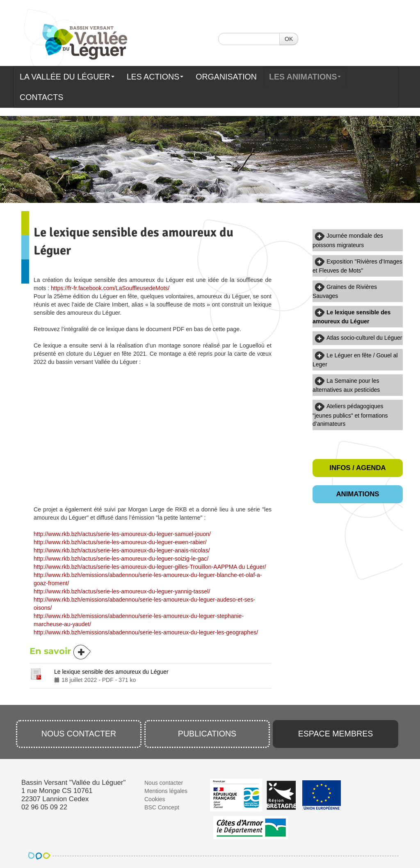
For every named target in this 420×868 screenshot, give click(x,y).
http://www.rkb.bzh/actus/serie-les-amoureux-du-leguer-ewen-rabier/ (120, 542)
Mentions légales (166, 791)
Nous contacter (79, 734)
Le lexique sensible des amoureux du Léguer (111, 672)
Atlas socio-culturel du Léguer (364, 338)
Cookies (155, 799)
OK (289, 39)
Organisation (226, 77)
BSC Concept (162, 807)
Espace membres (336, 734)
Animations (357, 494)
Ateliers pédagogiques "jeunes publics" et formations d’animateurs (350, 415)
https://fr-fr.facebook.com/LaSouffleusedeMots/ (110, 288)
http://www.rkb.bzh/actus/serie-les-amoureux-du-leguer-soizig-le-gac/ (121, 559)
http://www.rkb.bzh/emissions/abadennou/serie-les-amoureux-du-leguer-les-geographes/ (146, 632)
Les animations (305, 77)
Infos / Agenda (358, 468)
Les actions (155, 77)
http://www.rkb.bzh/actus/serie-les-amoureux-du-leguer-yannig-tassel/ (122, 591)
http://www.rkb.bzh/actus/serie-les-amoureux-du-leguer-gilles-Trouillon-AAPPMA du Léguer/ (150, 567)
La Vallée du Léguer (67, 77)
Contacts (41, 97)
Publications (207, 734)
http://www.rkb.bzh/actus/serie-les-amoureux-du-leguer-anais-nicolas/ (122, 550)
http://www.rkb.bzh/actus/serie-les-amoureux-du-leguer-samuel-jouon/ (122, 534)
